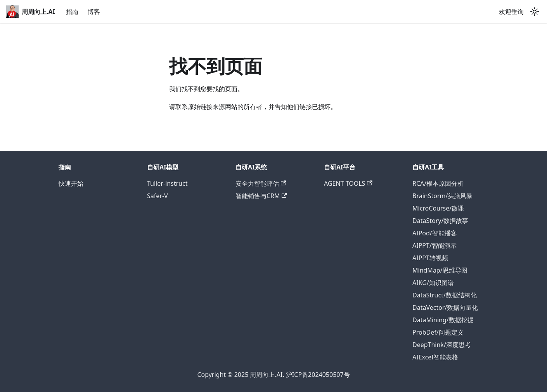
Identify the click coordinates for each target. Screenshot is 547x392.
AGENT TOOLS (348, 183)
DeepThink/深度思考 (442, 345)
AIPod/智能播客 (435, 233)
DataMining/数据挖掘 (443, 320)
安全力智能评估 (261, 183)
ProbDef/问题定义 (438, 332)
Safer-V (158, 196)
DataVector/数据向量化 (445, 307)
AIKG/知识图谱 (433, 283)
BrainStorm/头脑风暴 (442, 196)
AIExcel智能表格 (435, 357)
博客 (94, 12)
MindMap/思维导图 (440, 270)
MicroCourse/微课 (438, 208)
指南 (72, 12)
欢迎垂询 (511, 12)
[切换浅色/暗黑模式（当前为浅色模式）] (535, 12)
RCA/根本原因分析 (438, 183)
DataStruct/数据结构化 (445, 295)
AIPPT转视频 (430, 258)
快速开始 (71, 183)
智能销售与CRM (261, 196)
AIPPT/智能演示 (434, 245)
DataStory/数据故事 (440, 221)
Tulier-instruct (167, 183)
